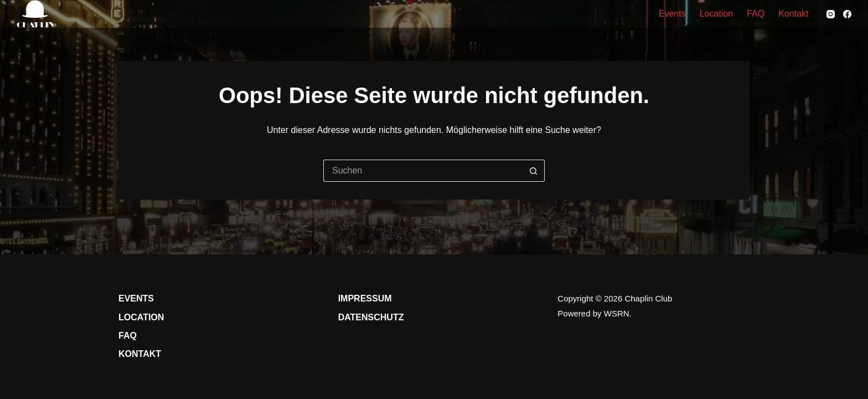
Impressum (365, 298)
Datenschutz (371, 317)
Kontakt (793, 14)
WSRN (617, 313)
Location (717, 14)
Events (672, 14)
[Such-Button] (534, 171)
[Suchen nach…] (423, 171)
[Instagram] (831, 14)
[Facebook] (847, 14)
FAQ (756, 14)
